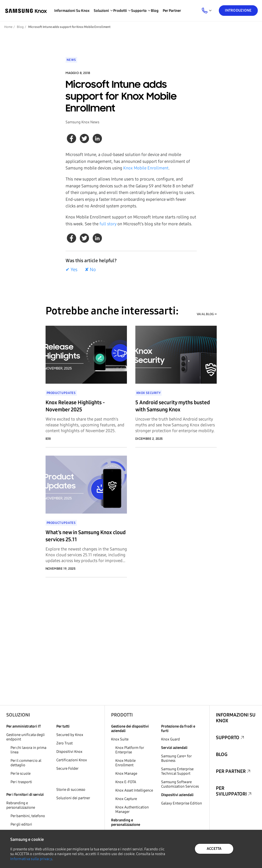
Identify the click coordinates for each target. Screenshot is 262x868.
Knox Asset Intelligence (134, 790)
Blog (155, 11)
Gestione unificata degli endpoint (26, 737)
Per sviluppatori (231, 791)
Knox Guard (170, 739)
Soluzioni (18, 715)
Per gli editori (21, 824)
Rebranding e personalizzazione (21, 805)
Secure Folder (67, 769)
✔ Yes (71, 270)
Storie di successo (71, 790)
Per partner (172, 11)
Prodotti (122, 715)
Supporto (228, 738)
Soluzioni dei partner (73, 798)
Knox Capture (126, 799)
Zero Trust (65, 743)
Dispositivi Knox (69, 752)
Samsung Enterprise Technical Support (177, 771)
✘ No (90, 270)
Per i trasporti (21, 782)
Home (8, 27)
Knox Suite (120, 739)
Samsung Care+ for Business (176, 758)
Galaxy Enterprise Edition (182, 803)
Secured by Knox (70, 735)
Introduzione (238, 10)
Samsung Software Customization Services (180, 784)
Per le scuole (21, 774)
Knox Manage (126, 774)
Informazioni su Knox (72, 11)
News (71, 60)
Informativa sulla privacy (31, 859)
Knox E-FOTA (126, 782)
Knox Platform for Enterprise (130, 750)
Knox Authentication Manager (132, 810)
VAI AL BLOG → (207, 314)
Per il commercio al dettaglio (26, 763)
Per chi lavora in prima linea (28, 750)
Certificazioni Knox (72, 760)
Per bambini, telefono (28, 816)
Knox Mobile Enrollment (146, 168)
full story (108, 224)
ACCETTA (214, 849)
